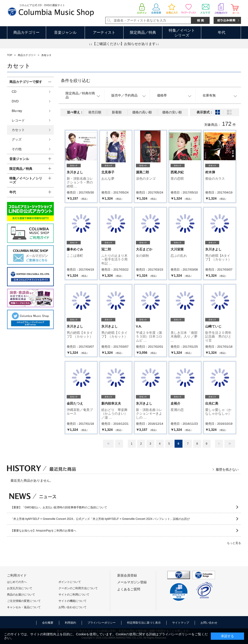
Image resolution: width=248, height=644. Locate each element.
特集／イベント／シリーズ (26, 180)
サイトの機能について (73, 601)
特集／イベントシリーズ (182, 33)
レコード (18, 120)
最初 (108, 444)
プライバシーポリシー (102, 623)
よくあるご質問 (129, 589)
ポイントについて (70, 582)
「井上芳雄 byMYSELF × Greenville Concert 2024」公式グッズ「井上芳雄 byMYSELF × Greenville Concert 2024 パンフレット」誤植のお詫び (100, 519)
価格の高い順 (142, 112)
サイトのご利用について (74, 595)
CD (14, 92)
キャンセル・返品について (24, 607)
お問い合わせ (209, 623)
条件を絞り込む (76, 81)
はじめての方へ (17, 582)
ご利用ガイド (17, 575)
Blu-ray (17, 111)
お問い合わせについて (73, 607)
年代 (222, 32)
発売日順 (95, 112)
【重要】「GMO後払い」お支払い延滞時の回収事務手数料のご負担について (59, 507)
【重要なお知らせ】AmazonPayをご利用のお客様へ (43, 531)
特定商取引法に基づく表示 (144, 623)
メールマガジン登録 (132, 582)
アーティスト (104, 32)
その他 (17, 149)
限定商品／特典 (143, 32)
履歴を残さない (227, 469)
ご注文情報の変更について (24, 601)
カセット (18, 130)
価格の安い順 (172, 112)
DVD (15, 101)
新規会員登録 (127, 575)
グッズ (17, 139)
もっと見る (234, 543)
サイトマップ (181, 623)
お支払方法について (20, 588)
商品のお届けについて (21, 595)
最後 (230, 444)
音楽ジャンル (65, 32)
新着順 (117, 112)
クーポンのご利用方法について (78, 588)
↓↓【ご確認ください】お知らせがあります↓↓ (124, 44)
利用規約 (70, 623)
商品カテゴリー (26, 32)
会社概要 (48, 623)
